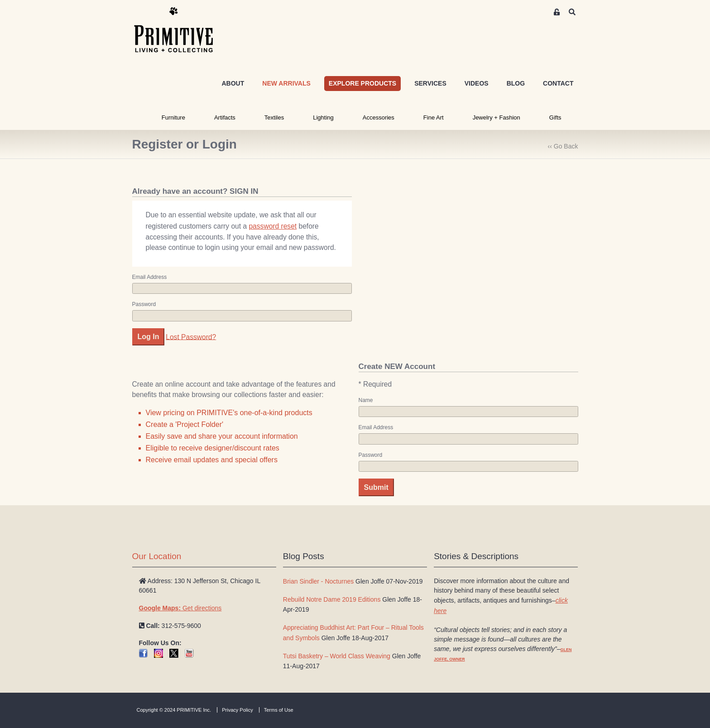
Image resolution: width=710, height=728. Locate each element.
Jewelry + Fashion (497, 117)
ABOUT (233, 83)
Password (144, 304)
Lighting (323, 117)
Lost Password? (191, 337)
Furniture (173, 117)
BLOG (516, 83)
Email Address (150, 277)
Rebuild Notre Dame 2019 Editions (332, 599)
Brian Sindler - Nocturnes (318, 581)
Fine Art (434, 117)
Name (366, 400)
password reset (273, 226)
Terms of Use (279, 710)
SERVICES (430, 83)
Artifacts (225, 117)
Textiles (274, 117)
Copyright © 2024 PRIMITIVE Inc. (174, 710)
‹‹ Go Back (563, 146)
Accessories (379, 117)
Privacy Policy (237, 710)
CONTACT (558, 83)
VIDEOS (477, 83)
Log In (149, 337)
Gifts (555, 117)
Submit (376, 487)
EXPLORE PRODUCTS (362, 83)
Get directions (180, 608)
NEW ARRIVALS (286, 83)
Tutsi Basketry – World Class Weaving (337, 656)
